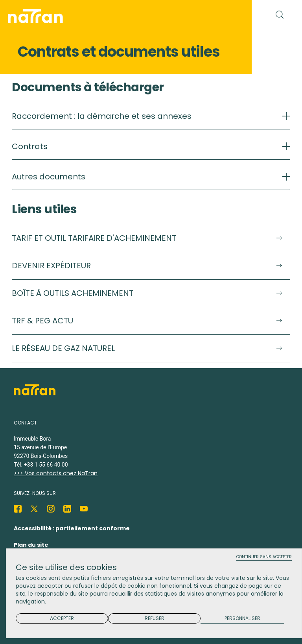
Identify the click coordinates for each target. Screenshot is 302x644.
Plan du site (31, 545)
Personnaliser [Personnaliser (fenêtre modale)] (242, 619)
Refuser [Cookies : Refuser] (155, 618)
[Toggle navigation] (237, 14)
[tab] (151, 120)
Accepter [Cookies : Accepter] (62, 618)
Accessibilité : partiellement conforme (72, 528)
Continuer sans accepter (264, 557)
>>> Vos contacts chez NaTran (56, 473)
